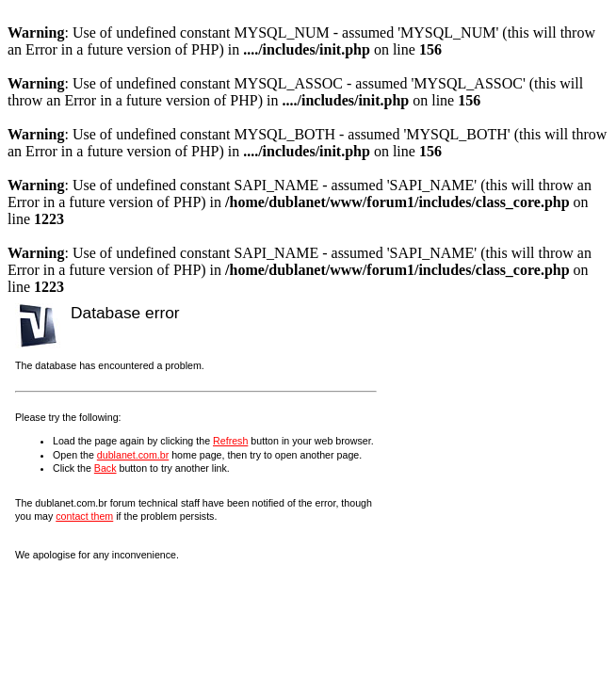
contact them (84, 516)
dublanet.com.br (133, 455)
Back (105, 468)
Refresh (230, 441)
